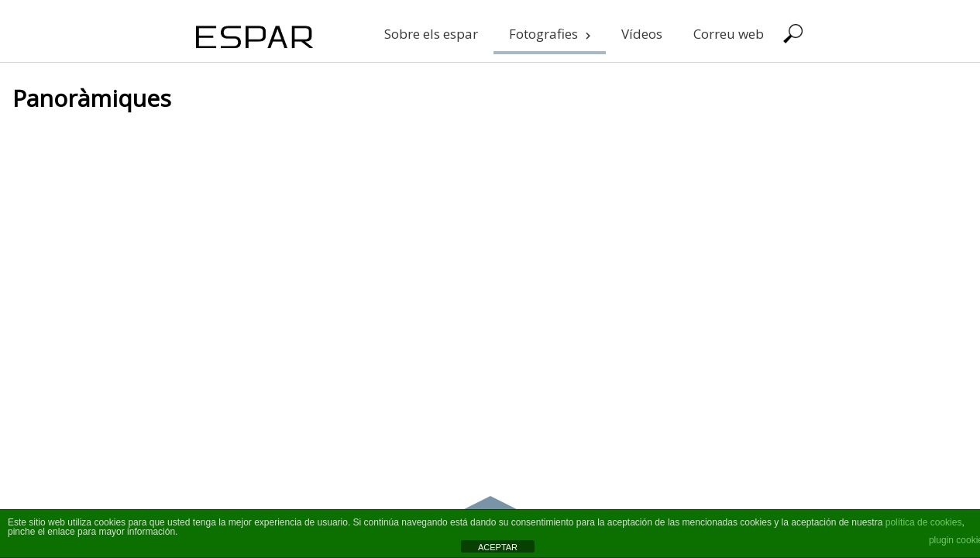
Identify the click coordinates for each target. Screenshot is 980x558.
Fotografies (550, 34)
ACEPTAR (498, 547)
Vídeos (642, 34)
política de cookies (924, 522)
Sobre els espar (431, 34)
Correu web (729, 34)
